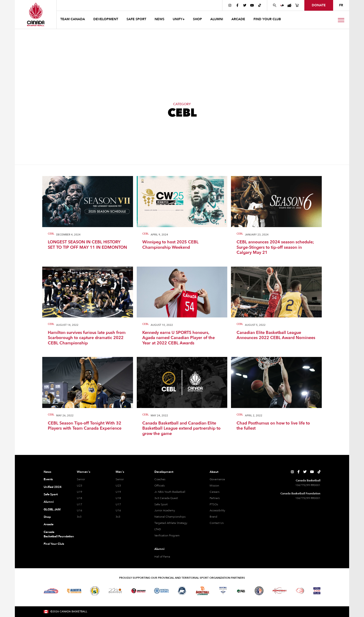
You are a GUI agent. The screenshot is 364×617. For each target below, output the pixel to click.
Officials (159, 486)
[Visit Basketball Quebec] (161, 591)
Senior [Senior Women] (81, 479)
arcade (238, 19)
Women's (84, 472)
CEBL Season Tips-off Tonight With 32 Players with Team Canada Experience (85, 426)
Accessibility (217, 510)
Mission (214, 486)
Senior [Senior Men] (120, 479)
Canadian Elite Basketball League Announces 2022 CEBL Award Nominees (276, 335)
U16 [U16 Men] (118, 510)
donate (319, 5)
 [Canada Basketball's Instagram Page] (230, 5)
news (159, 19)
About (214, 472)
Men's (120, 472)
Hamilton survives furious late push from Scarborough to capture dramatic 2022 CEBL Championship (87, 338)
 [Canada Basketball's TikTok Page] (260, 5)
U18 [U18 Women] (80, 498)
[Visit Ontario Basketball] (138, 591)
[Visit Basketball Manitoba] (115, 591)
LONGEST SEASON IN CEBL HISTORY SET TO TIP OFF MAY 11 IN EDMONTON (87, 245)
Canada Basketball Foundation (55, 534)
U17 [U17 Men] (118, 504)
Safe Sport (51, 494)
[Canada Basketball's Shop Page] (297, 5)
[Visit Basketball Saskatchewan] (95, 591)
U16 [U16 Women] (80, 510)
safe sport (136, 19)
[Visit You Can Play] (317, 591)
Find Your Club (54, 544)
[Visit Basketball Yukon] (280, 591)
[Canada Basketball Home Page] (36, 14)
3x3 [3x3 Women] (79, 517)
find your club (267, 19)
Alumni (49, 502)
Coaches (160, 479)
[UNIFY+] (282, 5)
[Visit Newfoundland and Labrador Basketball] (259, 591)
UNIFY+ (179, 19)
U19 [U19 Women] (80, 492)
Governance (217, 479)
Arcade (49, 524)
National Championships (170, 517)
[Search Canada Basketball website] (275, 5)
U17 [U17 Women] (80, 504)
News (47, 472)
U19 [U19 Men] (118, 492)
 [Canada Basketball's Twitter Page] (245, 5)
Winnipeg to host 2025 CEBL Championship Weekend (170, 245)
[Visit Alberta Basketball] (74, 591)
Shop (47, 517)
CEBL (51, 234)
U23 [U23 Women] (80, 486)
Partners (215, 498)
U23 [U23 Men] (118, 486)
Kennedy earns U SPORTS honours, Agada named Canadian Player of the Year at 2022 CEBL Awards (179, 338)
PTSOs (214, 504)
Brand (213, 517)
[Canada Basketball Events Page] (289, 5)
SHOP (197, 19)
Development (164, 472)
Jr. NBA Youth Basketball (170, 492)
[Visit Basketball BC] (51, 591)
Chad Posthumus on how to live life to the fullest (273, 426)
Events (48, 479)
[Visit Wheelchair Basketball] (300, 591)
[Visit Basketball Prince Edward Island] (241, 591)
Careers (214, 492)
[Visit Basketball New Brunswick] (203, 591)
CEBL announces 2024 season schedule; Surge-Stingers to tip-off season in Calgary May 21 (275, 248)
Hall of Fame (162, 557)
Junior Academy (165, 510)
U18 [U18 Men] (118, 498)
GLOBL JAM (52, 509)
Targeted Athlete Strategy (171, 523)
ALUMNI (217, 19)
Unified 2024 (53, 487)
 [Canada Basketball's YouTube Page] (252, 5)
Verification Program (167, 535)
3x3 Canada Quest (166, 498)
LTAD (158, 529)
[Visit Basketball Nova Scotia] (223, 591)
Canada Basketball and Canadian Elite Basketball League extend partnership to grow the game (181, 429)
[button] (73, 20)
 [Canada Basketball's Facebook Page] (237, 5)
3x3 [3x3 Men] (118, 517)
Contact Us (217, 523)
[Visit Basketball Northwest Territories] (182, 591)
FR (341, 5)
